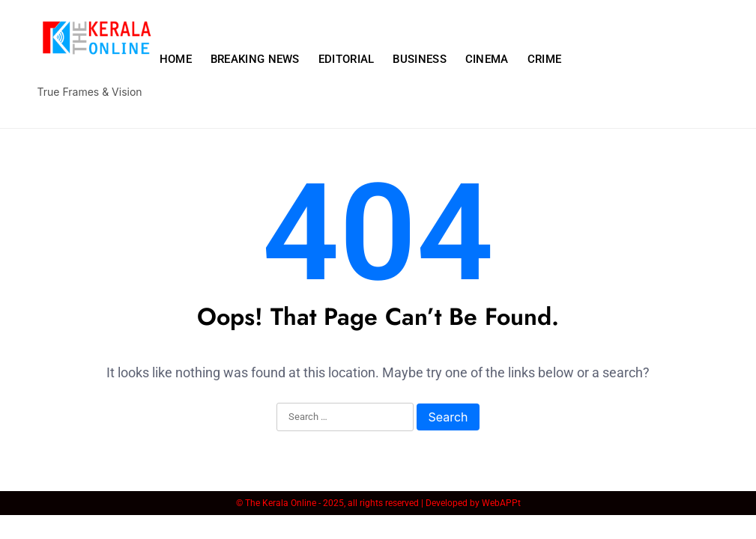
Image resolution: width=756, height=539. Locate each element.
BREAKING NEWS (255, 59)
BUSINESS (419, 59)
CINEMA (487, 59)
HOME (176, 59)
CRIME (545, 59)
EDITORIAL (347, 59)
